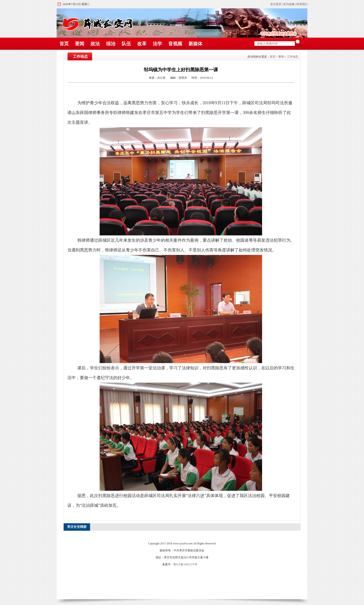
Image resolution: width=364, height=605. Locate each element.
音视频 (175, 44)
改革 (142, 44)
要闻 (80, 44)
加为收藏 (289, 4)
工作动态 (292, 57)
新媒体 (195, 44)
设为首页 (276, 4)
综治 (111, 44)
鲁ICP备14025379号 (185, 564)
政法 (95, 44)
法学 (157, 44)
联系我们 (302, 4)
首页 (64, 44)
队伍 (126, 44)
